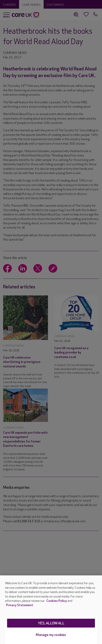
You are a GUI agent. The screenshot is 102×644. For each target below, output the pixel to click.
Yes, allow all (51, 623)
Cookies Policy (57, 601)
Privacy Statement (20, 605)
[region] (51, 610)
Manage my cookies (51, 635)
